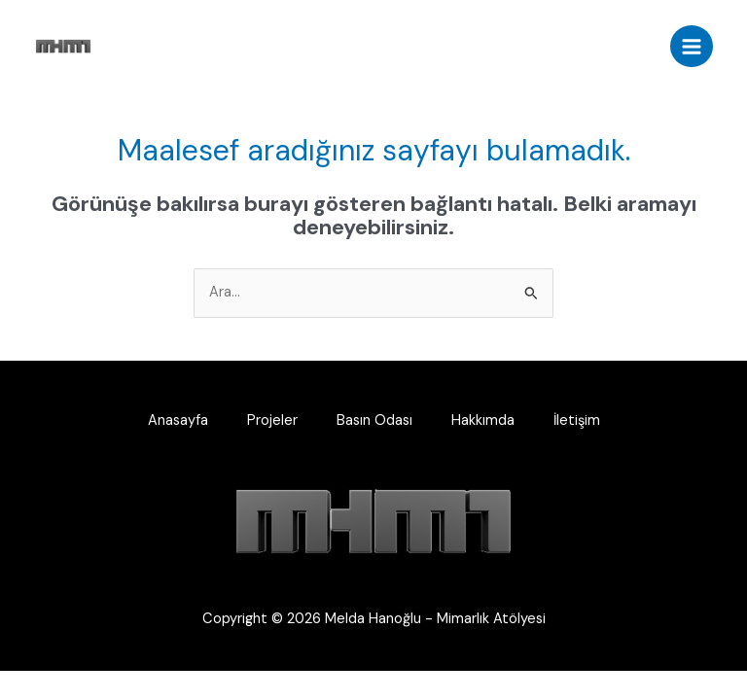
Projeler (272, 420)
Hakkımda (483, 420)
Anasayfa (178, 420)
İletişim (577, 420)
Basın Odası (374, 420)
